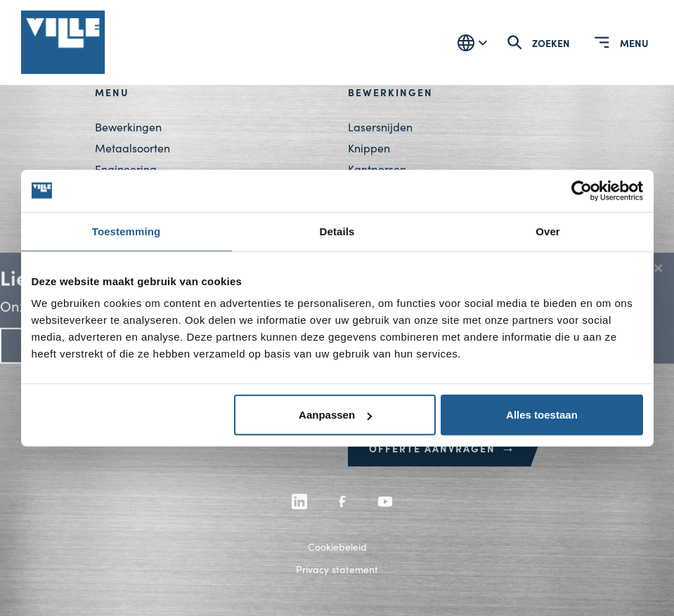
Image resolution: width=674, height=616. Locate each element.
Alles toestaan (542, 415)
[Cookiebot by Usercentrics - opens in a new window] (582, 190)
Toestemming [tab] (127, 231)
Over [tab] (548, 231)
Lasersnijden (380, 127)
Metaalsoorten (132, 148)
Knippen (369, 148)
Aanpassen (335, 415)
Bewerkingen (128, 127)
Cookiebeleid (337, 547)
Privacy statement (337, 569)
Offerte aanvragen (443, 448)
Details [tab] (337, 231)
